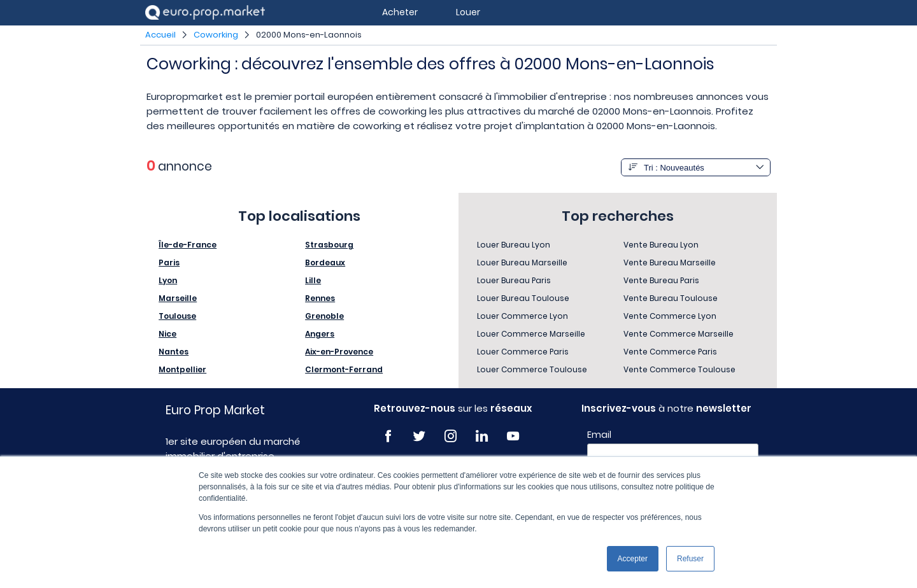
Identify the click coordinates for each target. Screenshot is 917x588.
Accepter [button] (633, 559)
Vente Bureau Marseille (670, 262)
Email (599, 435)
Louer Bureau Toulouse (523, 298)
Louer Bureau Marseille (522, 262)
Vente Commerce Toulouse (679, 369)
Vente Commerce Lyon (670, 316)
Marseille (178, 298)
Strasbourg (329, 245)
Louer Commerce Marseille (531, 334)
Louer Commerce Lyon (522, 316)
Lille (313, 280)
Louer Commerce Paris (523, 352)
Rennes (320, 298)
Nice (167, 334)
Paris (169, 262)
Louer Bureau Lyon (514, 245)
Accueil (160, 35)
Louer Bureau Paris (514, 280)
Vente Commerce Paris (670, 352)
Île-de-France (188, 245)
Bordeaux (325, 262)
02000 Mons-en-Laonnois (309, 35)
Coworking (216, 35)
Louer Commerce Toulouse (532, 369)
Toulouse (177, 316)
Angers (320, 334)
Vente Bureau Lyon (661, 245)
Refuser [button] (690, 559)
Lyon (168, 280)
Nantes (174, 352)
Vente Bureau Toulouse (671, 298)
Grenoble (324, 316)
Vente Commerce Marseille (679, 334)
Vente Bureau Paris (661, 280)
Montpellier (182, 369)
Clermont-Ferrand (344, 369)
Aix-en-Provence (339, 352)
